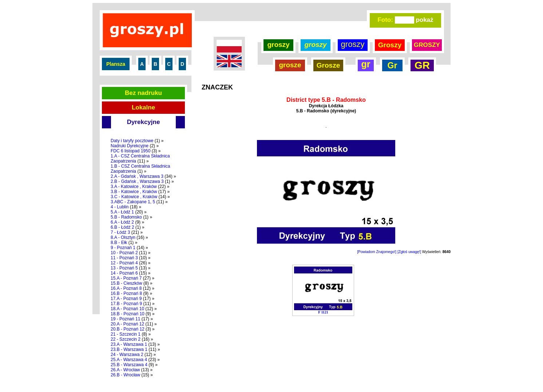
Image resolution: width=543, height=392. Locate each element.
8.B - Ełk (119, 243)
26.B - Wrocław (125, 375)
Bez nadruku (143, 93)
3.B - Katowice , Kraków (134, 192)
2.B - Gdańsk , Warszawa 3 (137, 181)
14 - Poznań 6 (124, 273)
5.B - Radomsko (126, 217)
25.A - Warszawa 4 (129, 360)
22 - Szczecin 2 (126, 339)
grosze (290, 65)
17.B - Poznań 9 (126, 304)
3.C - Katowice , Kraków (134, 197)
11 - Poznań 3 (124, 258)
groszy (278, 45)
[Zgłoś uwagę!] (409, 252)
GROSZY (427, 45)
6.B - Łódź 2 (122, 227)
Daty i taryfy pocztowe (132, 141)
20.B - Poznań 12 (128, 329)
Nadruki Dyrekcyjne (130, 146)
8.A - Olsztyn (123, 237)
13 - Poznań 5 (124, 268)
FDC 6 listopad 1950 (130, 151)
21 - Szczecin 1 (126, 334)
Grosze (328, 65)
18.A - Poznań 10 (127, 309)
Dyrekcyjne (144, 122)
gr (366, 64)
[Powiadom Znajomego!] (377, 252)
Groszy (390, 45)
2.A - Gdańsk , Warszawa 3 (137, 176)
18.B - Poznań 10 (128, 314)
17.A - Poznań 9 (126, 299)
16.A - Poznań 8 (126, 288)
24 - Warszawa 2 (127, 355)
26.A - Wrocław (125, 370)
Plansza (116, 64)
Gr (393, 65)
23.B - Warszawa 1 (129, 349)
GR (422, 65)
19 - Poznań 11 (125, 319)
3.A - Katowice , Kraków (134, 187)
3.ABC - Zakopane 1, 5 (133, 202)
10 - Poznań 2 (124, 253)
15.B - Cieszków (126, 283)
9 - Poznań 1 (123, 248)
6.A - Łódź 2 (122, 222)
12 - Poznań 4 (124, 263)
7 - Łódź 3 (120, 232)
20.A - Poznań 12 (127, 324)
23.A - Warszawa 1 (129, 344)
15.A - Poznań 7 (126, 278)
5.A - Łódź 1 (122, 212)
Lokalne (143, 107)
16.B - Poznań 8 (126, 293)
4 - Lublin (120, 207)
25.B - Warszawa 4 (129, 365)
